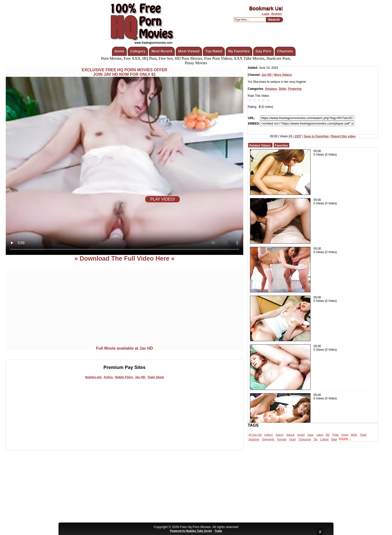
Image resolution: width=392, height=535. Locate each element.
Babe (334, 439)
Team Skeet (156, 377)
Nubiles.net (93, 377)
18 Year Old (255, 435)
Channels (285, 51)
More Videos (283, 75)
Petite (335, 435)
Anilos (108, 377)
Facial (292, 439)
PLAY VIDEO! (162, 199)
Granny (280, 435)
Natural (290, 435)
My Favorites (239, 51)
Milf (328, 435)
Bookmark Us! (266, 8)
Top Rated (214, 51)
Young (345, 435)
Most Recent (162, 51)
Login (265, 14)
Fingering (295, 89)
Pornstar (282, 439)
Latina (320, 435)
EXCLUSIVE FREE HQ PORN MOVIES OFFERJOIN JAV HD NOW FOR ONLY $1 (124, 72)
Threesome (305, 439)
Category (138, 51)
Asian (311, 435)
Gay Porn (263, 51)
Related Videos (260, 146)
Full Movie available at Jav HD (124, 348)
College (324, 439)
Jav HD (140, 377)
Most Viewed (189, 51)
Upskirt (301, 435)
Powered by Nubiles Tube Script (191, 531)
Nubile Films (124, 377)
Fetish (363, 435)
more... (345, 439)
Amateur (271, 89)
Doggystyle (268, 439)
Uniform (269, 435)
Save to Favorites (316, 136)
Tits (315, 439)
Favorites (281, 146)
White (354, 435)
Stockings (254, 439)
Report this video (343, 136)
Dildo (282, 89)
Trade (218, 531)
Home (119, 51)
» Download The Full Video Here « (124, 258)
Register (277, 14)
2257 (298, 136)
